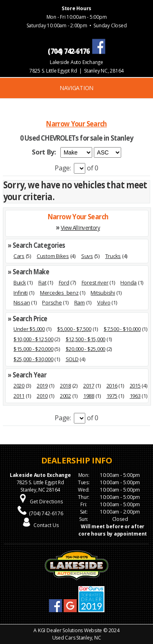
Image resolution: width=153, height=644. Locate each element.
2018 (65, 386)
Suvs (87, 256)
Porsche (52, 302)
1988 (89, 396)
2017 (89, 386)
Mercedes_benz (59, 293)
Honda (129, 282)
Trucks (113, 256)
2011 (19, 396)
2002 (65, 396)
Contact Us (46, 525)
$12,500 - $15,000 (86, 339)
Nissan (22, 302)
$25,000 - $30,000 (33, 359)
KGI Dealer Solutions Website (70, 630)
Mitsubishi (103, 293)
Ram (80, 302)
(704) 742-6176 (46, 513)
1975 (112, 396)
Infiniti (21, 293)
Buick (20, 282)
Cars (19, 256)
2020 (19, 386)
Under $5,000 (29, 329)
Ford (64, 282)
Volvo (104, 302)
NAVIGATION (76, 88)
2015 (135, 386)
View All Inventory (80, 228)
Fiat (42, 282)
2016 (112, 386)
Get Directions (46, 502)
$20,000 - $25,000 (86, 349)
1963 (135, 396)
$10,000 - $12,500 (33, 339)
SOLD (72, 359)
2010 (42, 396)
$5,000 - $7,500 (74, 329)
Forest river (95, 282)
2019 (42, 386)
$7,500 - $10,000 (122, 329)
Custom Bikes (53, 256)
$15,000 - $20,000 (33, 349)
